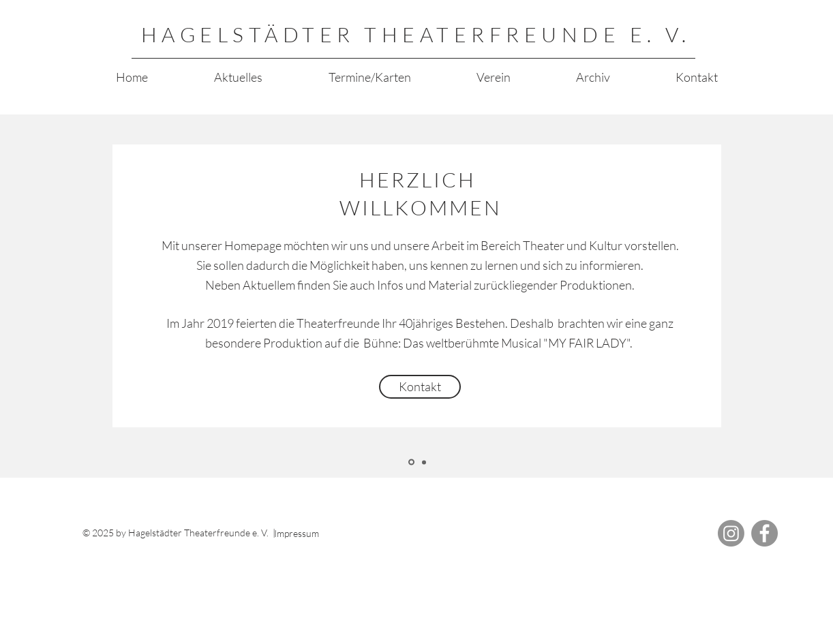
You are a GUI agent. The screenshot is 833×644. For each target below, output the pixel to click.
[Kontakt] (420, 387)
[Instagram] (731, 533)
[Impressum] (324, 534)
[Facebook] (764, 533)
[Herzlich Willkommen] (411, 462)
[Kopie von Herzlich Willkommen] (424, 462)
